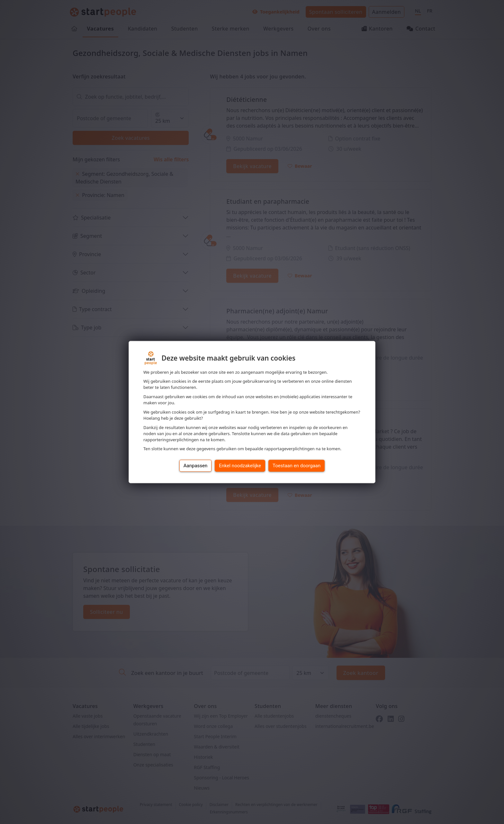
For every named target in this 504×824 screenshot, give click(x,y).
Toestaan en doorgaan (297, 466)
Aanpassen (196, 466)
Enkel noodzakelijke (240, 466)
